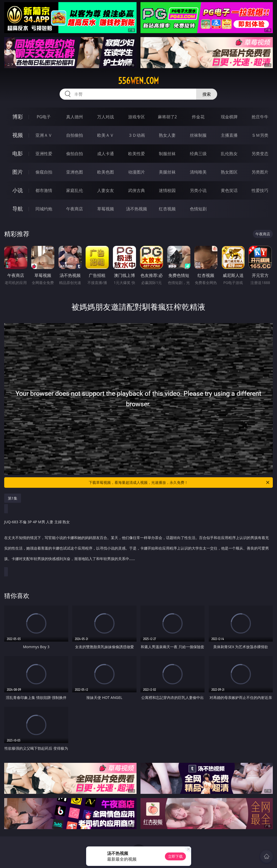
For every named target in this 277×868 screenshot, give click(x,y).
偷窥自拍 (44, 172)
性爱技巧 (260, 190)
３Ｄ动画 (137, 135)
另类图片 (260, 172)
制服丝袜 (167, 154)
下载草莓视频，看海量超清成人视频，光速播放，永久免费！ (179, 483)
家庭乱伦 (75, 190)
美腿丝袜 (167, 172)
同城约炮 (44, 209)
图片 (18, 172)
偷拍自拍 (75, 154)
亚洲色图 (75, 172)
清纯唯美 (198, 172)
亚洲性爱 (44, 154)
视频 (18, 135)
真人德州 (75, 117)
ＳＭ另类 (260, 135)
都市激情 (44, 190)
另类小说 (198, 190)
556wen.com (138, 81)
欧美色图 (106, 172)
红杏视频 (167, 209)
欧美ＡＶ (106, 135)
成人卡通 (106, 154)
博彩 (18, 117)
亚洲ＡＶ (44, 135)
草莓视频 (106, 209)
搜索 (207, 94)
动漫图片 (137, 172)
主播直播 (229, 135)
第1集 (13, 498)
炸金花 (198, 117)
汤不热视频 (137, 209)
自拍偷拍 (75, 135)
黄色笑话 (229, 190)
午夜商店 (75, 209)
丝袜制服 (198, 135)
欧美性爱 (137, 154)
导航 (18, 209)
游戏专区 (137, 117)
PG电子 (44, 117)
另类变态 (260, 154)
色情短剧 (198, 209)
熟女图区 (229, 172)
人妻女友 (106, 190)
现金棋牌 (229, 117)
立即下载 (175, 856)
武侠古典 (137, 190)
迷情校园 (167, 190)
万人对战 (106, 117)
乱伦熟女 (229, 154)
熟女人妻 (167, 135)
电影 (18, 153)
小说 (18, 190)
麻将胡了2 (167, 117)
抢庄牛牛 (260, 117)
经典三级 (198, 154)
